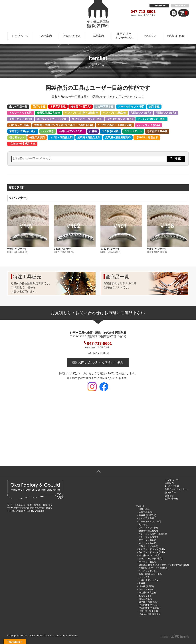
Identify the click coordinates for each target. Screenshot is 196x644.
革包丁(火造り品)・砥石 (23, 131)
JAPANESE (159, 6)
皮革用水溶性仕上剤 (89, 137)
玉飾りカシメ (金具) (21, 119)
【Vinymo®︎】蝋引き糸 (22, 144)
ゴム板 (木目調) (111, 131)
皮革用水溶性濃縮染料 (118, 137)
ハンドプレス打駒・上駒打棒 (81, 113)
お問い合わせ (176, 36)
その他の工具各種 (157, 131)
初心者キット (17, 137)
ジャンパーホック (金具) (151, 119)
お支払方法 (170, 492)
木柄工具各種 (58, 107)
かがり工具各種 (104, 107)
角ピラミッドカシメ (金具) (87, 119)
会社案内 (46, 36)
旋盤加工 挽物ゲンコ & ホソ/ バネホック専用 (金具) (64, 125)
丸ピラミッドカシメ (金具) (52, 119)
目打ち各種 (39, 107)
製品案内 (98, 36)
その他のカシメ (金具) (120, 119)
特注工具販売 (37, 137)
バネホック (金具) (19, 125)
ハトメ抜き (48, 131)
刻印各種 (154, 107)
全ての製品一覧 (18, 107)
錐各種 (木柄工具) (81, 107)
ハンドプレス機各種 (114, 113)
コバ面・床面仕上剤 (61, 137)
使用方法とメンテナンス (124, 36)
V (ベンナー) (18, 198)
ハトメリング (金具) (148, 125)
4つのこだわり (72, 36)
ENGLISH (180, 6)
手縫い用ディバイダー (72, 131)
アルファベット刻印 (21, 113)
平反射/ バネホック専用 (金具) (115, 125)
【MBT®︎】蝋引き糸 (147, 137)
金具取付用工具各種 (49, 113)
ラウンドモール (133, 131)
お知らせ (150, 36)
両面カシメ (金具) (166, 113)
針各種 (93, 131)
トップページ (20, 36)
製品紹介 (140, 506)
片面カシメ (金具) (141, 113)
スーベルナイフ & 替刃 (131, 107)
